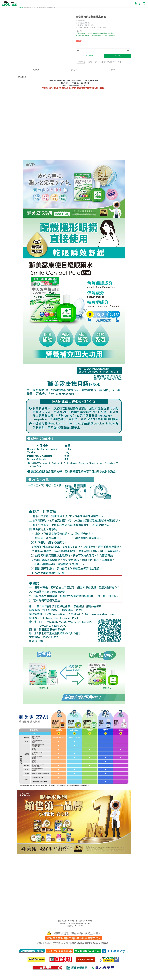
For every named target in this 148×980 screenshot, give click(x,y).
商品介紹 (36, 70)
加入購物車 (89, 56)
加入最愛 (81, 62)
